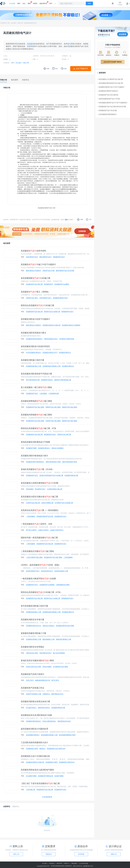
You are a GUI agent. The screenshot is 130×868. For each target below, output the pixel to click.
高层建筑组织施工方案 (34, 366)
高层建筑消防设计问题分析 (52, 325)
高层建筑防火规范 (32, 749)
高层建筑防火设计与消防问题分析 (35, 756)
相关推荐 (7, 243)
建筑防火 (42, 749)
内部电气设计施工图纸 (53, 421)
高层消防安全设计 (45, 653)
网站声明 (59, 863)
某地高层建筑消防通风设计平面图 (35, 442)
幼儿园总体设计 (31, 708)
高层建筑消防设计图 (71, 475)
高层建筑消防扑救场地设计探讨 (34, 456)
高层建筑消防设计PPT (50, 352)
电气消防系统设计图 (33, 380)
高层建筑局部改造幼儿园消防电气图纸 (37, 770)
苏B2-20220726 (77, 866)
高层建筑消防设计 (44, 448)
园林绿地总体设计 (44, 708)
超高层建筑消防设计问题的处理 (34, 729)
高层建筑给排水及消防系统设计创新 (36, 715)
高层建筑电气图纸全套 (45, 776)
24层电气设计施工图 (33, 503)
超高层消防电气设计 (33, 571)
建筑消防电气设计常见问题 (65, 271)
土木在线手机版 (83, 863)
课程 (29, 3)
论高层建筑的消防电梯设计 (107, 114)
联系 (66, 220)
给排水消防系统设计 (49, 721)
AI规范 (35, 3)
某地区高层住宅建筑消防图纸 (37, 661)
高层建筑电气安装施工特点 (32, 688)
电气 (9, 23)
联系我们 (52, 863)
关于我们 (45, 863)
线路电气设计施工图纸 (70, 407)
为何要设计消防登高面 (67, 339)
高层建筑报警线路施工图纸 (36, 401)
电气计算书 (55, 680)
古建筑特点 (46, 694)
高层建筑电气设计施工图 (34, 284)
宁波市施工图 (31, 790)
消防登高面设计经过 (51, 339)
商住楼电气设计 (40, 489)
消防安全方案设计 (49, 626)
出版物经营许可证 (88, 866)
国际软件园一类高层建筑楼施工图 (39, 538)
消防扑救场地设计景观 (53, 462)
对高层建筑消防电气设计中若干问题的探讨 (112, 103)
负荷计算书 (30, 680)
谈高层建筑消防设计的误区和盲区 (35, 346)
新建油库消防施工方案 (63, 639)
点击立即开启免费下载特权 (113, 62)
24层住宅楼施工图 (47, 503)
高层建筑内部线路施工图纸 (36, 415)
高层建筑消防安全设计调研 (65, 626)
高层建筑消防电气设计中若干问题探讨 (111, 87)
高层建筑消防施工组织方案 (32, 360)
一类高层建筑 (31, 516)
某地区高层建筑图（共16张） (37, 469)
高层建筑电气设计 (32, 393)
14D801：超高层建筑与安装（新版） (41, 565)
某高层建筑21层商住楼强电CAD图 (40, 483)
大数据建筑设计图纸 (63, 585)
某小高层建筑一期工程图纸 (36, 387)
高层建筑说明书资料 (33, 251)
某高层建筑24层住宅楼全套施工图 (39, 497)
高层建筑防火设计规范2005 (56, 749)
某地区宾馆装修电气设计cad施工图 (51, 475)
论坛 (24, 3)
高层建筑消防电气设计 (30, 23)
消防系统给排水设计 (64, 721)
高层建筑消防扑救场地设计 (35, 462)
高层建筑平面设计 (47, 380)
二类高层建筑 (68, 557)
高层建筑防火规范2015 (67, 762)
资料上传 (16, 854)
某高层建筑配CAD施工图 (36, 278)
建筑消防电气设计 (45, 257)
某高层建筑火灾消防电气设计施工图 (110, 79)
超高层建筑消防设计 (33, 735)
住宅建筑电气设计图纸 (60, 667)
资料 (19, 3)
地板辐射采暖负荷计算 (42, 680)
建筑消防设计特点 (57, 694)
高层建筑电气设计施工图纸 (35, 407)
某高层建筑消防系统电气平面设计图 (36, 374)
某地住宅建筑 (47, 667)
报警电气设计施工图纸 (53, 407)
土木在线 (12, 3)
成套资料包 (43, 3)
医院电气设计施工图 (64, 434)
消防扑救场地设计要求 (70, 462)
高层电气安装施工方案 (34, 694)
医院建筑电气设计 (67, 312)
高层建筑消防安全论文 (34, 626)
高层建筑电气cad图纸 (62, 284)
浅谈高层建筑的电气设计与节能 (109, 99)
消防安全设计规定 (32, 653)
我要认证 (114, 854)
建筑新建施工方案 (49, 639)
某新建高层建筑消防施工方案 (33, 633)
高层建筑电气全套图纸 (47, 585)
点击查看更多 (47, 797)
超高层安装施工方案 (61, 571)
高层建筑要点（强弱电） (35, 292)
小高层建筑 (43, 393)
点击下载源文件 (82, 69)
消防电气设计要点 (32, 298)
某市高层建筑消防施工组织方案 (34, 606)
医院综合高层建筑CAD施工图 (37, 305)
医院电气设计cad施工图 (52, 312)
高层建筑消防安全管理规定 (32, 647)
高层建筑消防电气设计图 (45, 516)
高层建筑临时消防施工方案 (52, 366)
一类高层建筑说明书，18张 (37, 524)
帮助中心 (67, 863)
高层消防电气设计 (32, 257)
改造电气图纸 (59, 776)
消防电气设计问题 (49, 271)
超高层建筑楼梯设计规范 (67, 735)
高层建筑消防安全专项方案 (32, 620)
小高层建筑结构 (54, 393)
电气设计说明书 (31, 530)
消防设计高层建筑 (57, 448)
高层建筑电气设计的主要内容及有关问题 (112, 107)
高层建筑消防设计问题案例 (71, 325)
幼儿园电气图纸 (31, 776)
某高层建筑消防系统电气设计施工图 (110, 83)
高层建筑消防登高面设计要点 (33, 333)
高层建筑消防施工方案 (34, 639)
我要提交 (49, 854)
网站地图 (74, 863)
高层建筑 (30, 44)
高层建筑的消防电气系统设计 (108, 91)
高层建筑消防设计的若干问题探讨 (35, 319)
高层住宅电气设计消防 (34, 667)
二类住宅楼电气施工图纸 (34, 557)
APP (51, 3)
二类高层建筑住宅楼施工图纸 (37, 551)
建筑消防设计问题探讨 (34, 271)
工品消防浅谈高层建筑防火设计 (34, 742)
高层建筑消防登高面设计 (34, 339)
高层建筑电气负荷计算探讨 (32, 674)
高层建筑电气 (49, 284)
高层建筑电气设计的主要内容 (108, 95)
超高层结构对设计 (47, 571)
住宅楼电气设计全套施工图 (64, 503)
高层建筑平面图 (31, 448)
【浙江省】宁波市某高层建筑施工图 (40, 783)
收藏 (80, 219)
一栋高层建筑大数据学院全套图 (38, 579)
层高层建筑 (30, 489)
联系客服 (81, 854)
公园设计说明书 (43, 530)
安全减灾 (14, 23)
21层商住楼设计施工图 (54, 489)
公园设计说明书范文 (57, 530)
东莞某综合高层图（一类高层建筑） (40, 510)
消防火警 (20, 23)
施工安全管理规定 (59, 653)
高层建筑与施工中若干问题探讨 (38, 264)
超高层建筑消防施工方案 (49, 735)
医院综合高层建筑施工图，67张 (38, 428)
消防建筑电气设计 (59, 257)
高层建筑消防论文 (65, 352)
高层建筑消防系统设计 (34, 721)
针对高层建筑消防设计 (34, 352)
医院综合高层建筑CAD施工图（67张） (41, 592)
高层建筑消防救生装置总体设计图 (35, 702)
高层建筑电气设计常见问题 (107, 110)
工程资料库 (3, 23)
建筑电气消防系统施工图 (63, 380)
